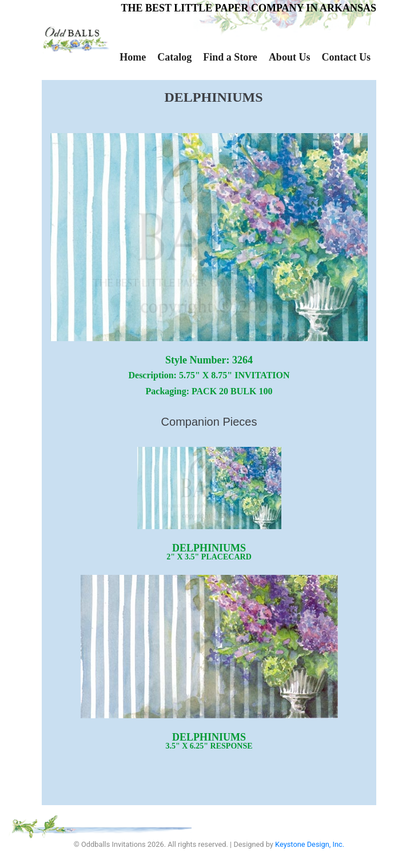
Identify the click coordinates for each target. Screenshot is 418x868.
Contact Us (346, 57)
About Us (290, 57)
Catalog (174, 57)
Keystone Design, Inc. (310, 844)
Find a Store (230, 57)
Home (133, 57)
